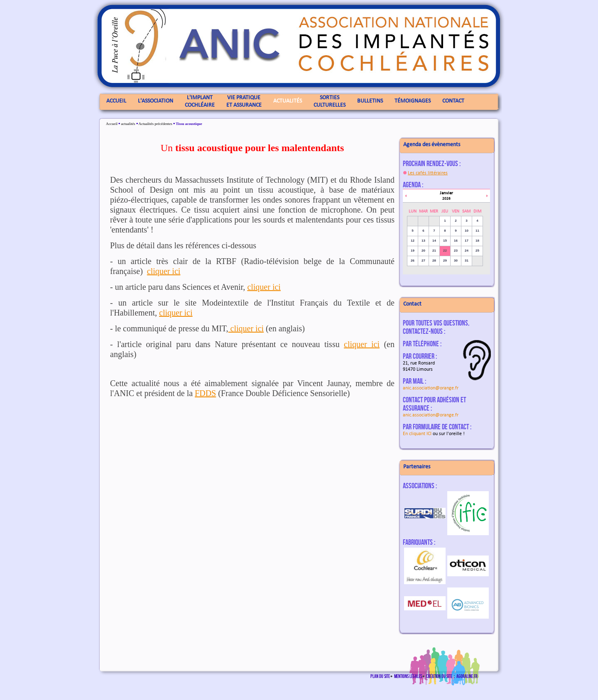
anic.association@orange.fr (431, 388)
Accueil (112, 124)
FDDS (205, 393)
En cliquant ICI (417, 434)
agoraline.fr (467, 676)
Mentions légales (408, 676)
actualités (128, 124)
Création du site (439, 676)
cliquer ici (164, 271)
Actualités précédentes (155, 124)
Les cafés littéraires (428, 173)
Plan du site (380, 676)
